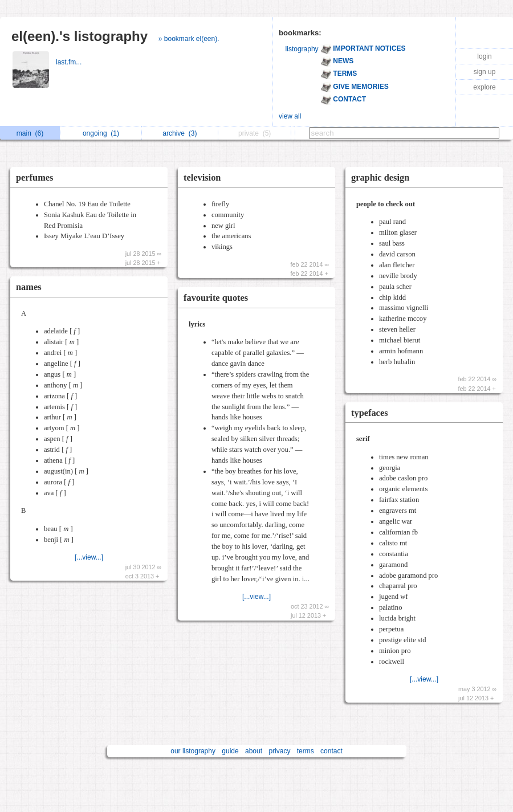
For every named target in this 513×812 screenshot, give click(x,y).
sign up (485, 72)
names (29, 287)
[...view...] (89, 557)
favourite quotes (216, 298)
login (484, 56)
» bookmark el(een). (189, 39)
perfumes (34, 178)
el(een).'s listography (80, 36)
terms (306, 751)
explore (484, 87)
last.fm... (70, 62)
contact (331, 751)
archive (180, 133)
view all (290, 116)
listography (302, 49)
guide (230, 751)
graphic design (380, 178)
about (254, 751)
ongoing (101, 133)
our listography (193, 751)
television (202, 178)
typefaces (370, 413)
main (30, 133)
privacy (279, 751)
